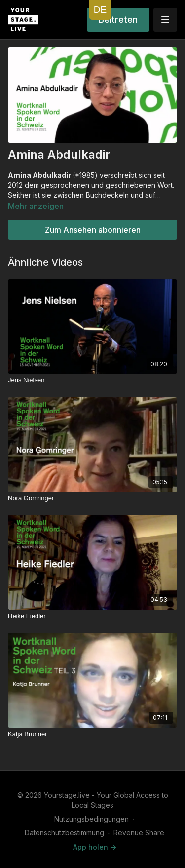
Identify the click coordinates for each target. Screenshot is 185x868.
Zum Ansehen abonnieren (93, 230)
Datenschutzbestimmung (64, 833)
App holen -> (95, 847)
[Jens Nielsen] (92, 380)
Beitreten (118, 20)
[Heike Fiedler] (92, 616)
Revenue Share (139, 833)
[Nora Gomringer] (92, 498)
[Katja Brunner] (92, 734)
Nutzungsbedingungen (92, 819)
